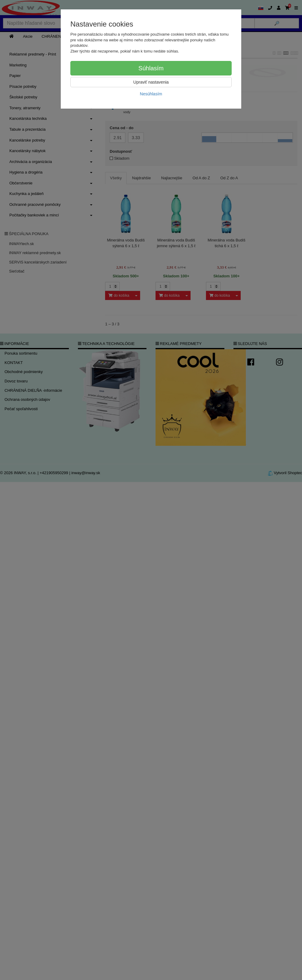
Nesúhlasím (151, 94)
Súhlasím (151, 68)
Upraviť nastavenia (151, 82)
